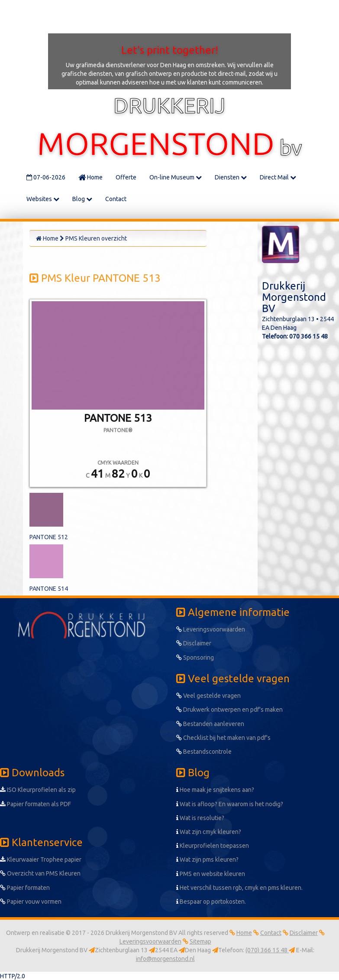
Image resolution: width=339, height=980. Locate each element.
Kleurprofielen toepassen (213, 846)
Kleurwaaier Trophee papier (41, 860)
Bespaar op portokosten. (211, 902)
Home (90, 177)
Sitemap (200, 941)
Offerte (126, 177)
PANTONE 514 (49, 589)
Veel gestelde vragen (208, 696)
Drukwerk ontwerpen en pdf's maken (229, 710)
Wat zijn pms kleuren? (207, 860)
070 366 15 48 (308, 336)
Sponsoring (195, 658)
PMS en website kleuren (211, 874)
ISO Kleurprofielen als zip (38, 790)
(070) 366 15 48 (267, 950)
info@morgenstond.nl (165, 959)
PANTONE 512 (49, 537)
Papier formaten (25, 888)
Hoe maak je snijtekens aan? (215, 790)
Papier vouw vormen (31, 902)
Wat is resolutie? (200, 818)
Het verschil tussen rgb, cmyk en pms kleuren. (239, 888)
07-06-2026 (46, 177)
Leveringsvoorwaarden (211, 629)
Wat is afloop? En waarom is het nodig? (230, 804)
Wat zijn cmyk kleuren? (209, 832)
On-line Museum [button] (176, 177)
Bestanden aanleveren (210, 724)
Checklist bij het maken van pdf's (223, 738)
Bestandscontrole (204, 752)
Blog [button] (82, 199)
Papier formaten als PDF (36, 804)
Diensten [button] (231, 177)
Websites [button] (43, 199)
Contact (116, 199)
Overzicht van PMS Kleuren (40, 873)
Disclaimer (194, 643)
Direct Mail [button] (278, 177)
